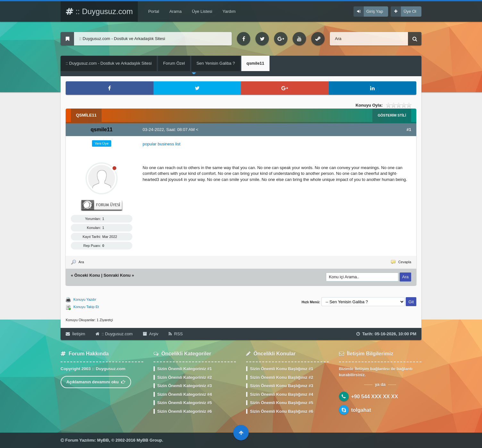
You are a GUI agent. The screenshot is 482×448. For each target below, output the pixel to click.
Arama (175, 11)
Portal (154, 11)
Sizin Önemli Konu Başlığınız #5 (282, 403)
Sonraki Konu (117, 275)
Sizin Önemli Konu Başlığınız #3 (282, 386)
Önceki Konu (87, 275)
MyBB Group (149, 440)
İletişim (75, 334)
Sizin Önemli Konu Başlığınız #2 (282, 377)
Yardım (229, 11)
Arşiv (151, 334)
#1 (409, 130)
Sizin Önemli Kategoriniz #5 (185, 403)
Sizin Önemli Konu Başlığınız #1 (282, 369)
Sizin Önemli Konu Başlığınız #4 (282, 394)
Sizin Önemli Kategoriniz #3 (185, 386)
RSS (176, 334)
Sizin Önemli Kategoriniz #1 (185, 369)
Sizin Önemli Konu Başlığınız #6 (282, 411)
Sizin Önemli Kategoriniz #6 (185, 411)
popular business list (162, 144)
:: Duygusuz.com (99, 11)
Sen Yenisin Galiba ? (216, 63)
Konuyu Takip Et (86, 307)
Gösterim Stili (392, 115)
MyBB (103, 440)
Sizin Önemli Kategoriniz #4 (185, 394)
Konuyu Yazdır (85, 299)
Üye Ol (410, 11)
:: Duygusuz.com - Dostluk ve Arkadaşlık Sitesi (109, 63)
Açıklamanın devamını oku (96, 382)
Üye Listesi (202, 11)
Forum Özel (174, 63)
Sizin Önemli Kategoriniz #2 (185, 377)
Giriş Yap (375, 11)
